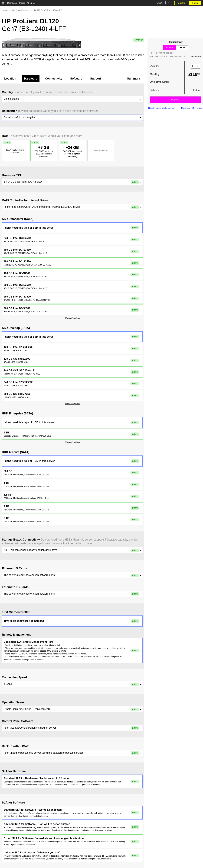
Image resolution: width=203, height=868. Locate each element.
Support (96, 79)
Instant (139, 40)
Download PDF (188, 108)
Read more (196, 56)
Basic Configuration (165, 108)
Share (199, 108)
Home (5, 10)
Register (181, 3)
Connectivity (54, 79)
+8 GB (43, 149)
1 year (182, 47)
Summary (134, 79)
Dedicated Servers (21, 10)
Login (195, 3)
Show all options (101, 150)
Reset (151, 108)
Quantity (155, 66)
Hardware (31, 79)
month (170, 47)
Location (10, 79)
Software (76, 79)
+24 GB (72, 149)
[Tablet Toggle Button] (3, 3)
